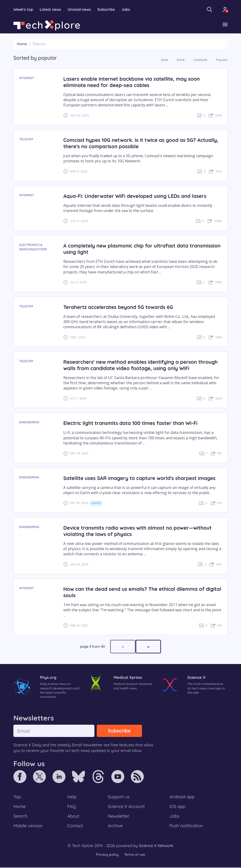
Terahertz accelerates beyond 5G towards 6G (119, 307)
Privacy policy (107, 855)
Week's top (23, 9)
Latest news (51, 9)
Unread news (80, 9)
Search (20, 816)
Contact (75, 826)
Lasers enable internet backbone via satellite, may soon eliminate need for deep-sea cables (132, 82)
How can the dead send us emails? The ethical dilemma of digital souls (134, 592)
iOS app (177, 807)
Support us (119, 797)
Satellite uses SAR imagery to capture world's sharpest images (140, 478)
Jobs (127, 9)
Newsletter (119, 816)
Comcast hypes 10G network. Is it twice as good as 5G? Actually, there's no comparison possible (141, 143)
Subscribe (107, 9)
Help (72, 797)
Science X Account (126, 807)
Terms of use (135, 855)
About (73, 816)
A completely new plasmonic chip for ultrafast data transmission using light (143, 249)
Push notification (186, 826)
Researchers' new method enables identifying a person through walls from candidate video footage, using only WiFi (141, 365)
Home (22, 44)
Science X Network (156, 846)
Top (17, 797)
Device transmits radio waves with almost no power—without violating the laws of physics (138, 531)
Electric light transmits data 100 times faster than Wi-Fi (131, 423)
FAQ (72, 807)
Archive (115, 826)
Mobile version (28, 826)
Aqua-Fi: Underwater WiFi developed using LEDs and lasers (135, 196)
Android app (182, 797)
